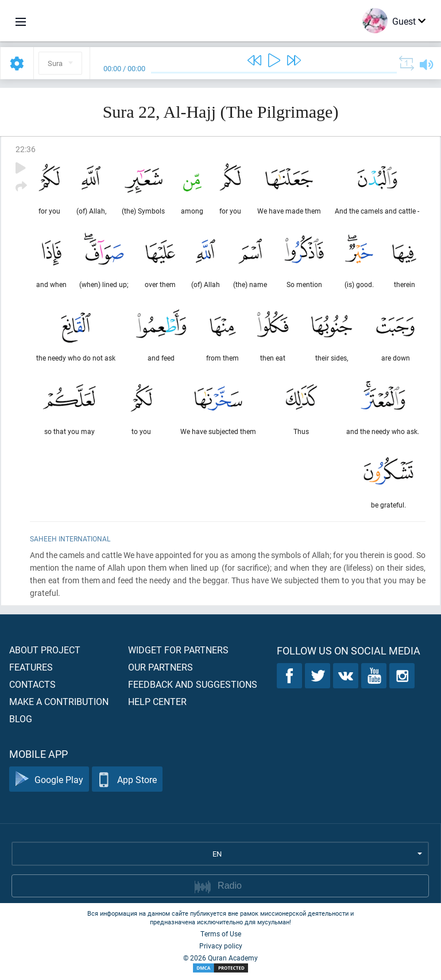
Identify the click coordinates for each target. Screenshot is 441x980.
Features (31, 667)
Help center (157, 701)
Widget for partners (178, 650)
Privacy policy (221, 946)
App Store (127, 779)
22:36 (26, 149)
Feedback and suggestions (193, 684)
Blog (21, 718)
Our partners (160, 667)
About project (45, 650)
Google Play (49, 779)
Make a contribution (59, 701)
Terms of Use (221, 933)
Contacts (32, 684)
